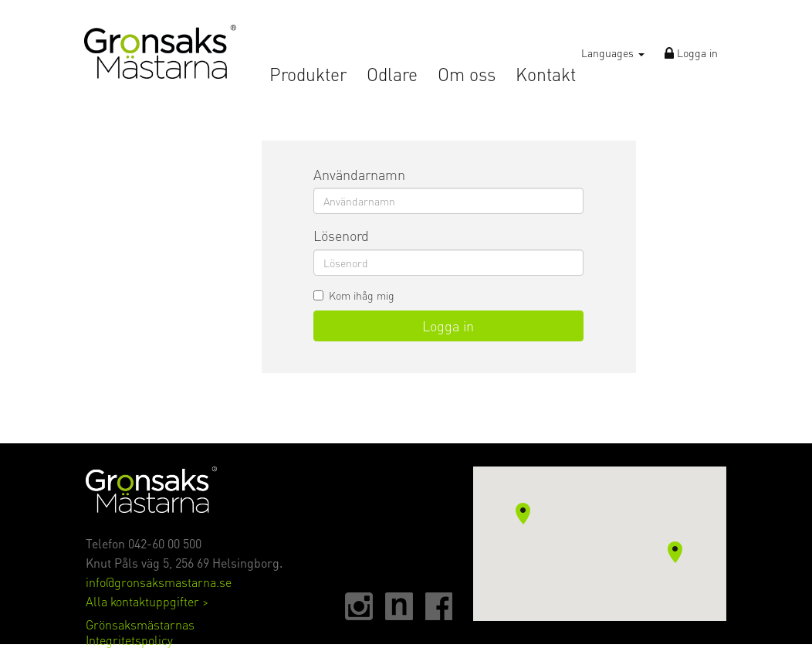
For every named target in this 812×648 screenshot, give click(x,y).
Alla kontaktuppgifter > (147, 601)
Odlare (392, 75)
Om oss (467, 75)
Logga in (691, 53)
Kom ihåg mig (354, 295)
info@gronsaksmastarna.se (159, 582)
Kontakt (546, 75)
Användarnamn (359, 174)
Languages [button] (613, 53)
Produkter (308, 75)
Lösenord (341, 235)
